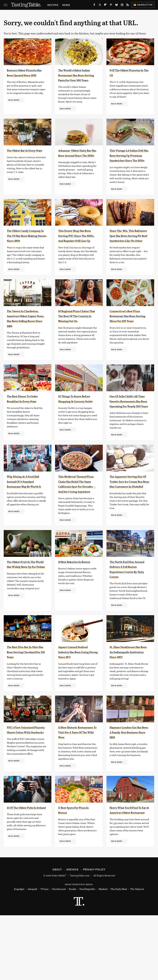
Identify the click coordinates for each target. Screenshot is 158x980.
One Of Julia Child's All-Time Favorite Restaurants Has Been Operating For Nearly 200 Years (129, 436)
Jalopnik (32, 954)
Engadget (19, 954)
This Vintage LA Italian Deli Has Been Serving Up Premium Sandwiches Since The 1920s (128, 165)
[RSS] (128, 5)
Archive (72, 934)
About (57, 934)
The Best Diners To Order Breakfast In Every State (22, 431)
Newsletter (143, 5)
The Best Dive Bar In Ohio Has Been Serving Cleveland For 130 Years (26, 702)
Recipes (53, 5)
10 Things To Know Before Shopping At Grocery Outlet (74, 431)
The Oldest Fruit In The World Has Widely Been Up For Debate (26, 617)
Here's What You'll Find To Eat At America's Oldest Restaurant (129, 872)
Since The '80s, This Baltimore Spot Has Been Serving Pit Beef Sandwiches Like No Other (127, 256)
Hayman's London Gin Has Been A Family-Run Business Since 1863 (129, 787)
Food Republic (87, 954)
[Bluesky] (116, 5)
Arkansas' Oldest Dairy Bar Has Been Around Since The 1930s (77, 160)
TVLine (45, 954)
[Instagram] (122, 5)
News (66, 5)
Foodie (73, 954)
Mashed (103, 954)
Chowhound (59, 954)
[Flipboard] (105, 5)
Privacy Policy (94, 934)
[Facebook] (94, 5)
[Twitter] (100, 5)
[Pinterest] (111, 5)
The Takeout (137, 954)
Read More (14, 105)
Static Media (58, 940)
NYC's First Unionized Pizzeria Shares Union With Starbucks (25, 787)
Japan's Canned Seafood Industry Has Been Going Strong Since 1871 (78, 702)
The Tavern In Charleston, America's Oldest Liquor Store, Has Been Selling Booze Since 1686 (26, 346)
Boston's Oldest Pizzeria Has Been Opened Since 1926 (22, 75)
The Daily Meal (119, 954)
